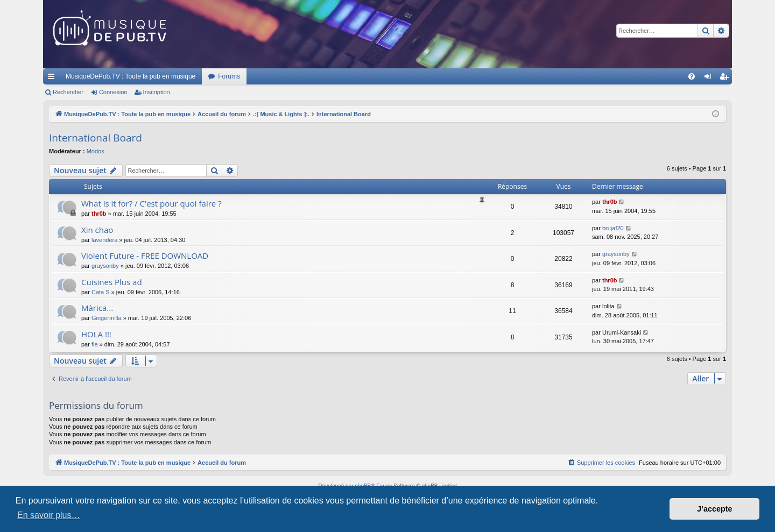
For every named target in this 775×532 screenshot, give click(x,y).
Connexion (113, 92)
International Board (96, 138)
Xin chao (97, 230)
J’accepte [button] (715, 509)
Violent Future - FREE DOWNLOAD (145, 256)
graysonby (105, 266)
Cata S (101, 292)
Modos (96, 151)
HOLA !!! (96, 334)
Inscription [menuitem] (726, 79)
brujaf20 (613, 228)
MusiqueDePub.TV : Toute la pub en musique (131, 76)
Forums (229, 76)
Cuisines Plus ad (112, 282)
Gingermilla (107, 318)
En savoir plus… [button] (49, 515)
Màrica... (97, 308)
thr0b (99, 214)
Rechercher (68, 92)
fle (95, 344)
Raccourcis (53, 79)
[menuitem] (692, 76)
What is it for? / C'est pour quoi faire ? (152, 203)
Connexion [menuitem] (710, 79)
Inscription (157, 92)
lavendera (104, 240)
